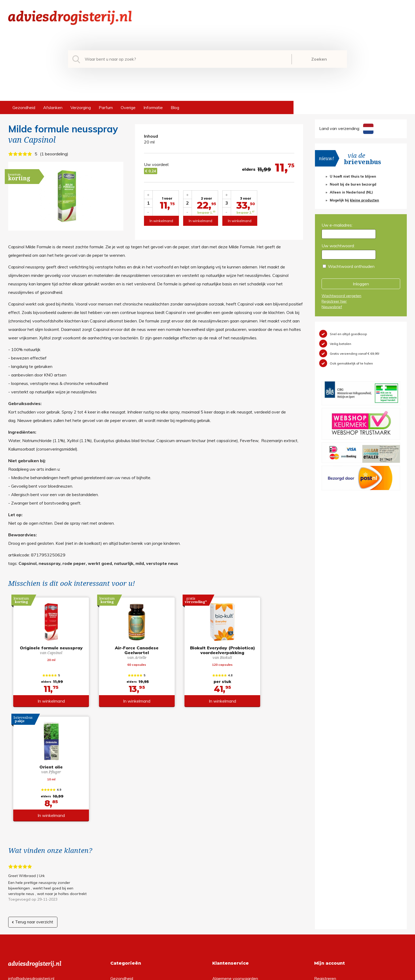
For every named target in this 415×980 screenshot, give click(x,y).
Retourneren (224, 876)
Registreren (325, 868)
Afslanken (53, 107)
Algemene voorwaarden (235, 868)
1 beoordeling (54, 154)
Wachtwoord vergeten (341, 296)
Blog (175, 107)
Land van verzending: (346, 128)
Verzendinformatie (230, 885)
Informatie (153, 107)
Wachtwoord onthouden (351, 266)
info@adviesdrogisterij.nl (31, 868)
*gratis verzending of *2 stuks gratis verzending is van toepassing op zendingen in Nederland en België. (207, 974)
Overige (128, 107)
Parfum (106, 107)
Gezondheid (24, 107)
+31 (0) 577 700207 (28, 876)
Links (217, 902)
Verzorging (81, 107)
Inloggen (361, 284)
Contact (220, 893)
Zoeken (319, 59)
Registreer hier (334, 301)
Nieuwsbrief (332, 307)
